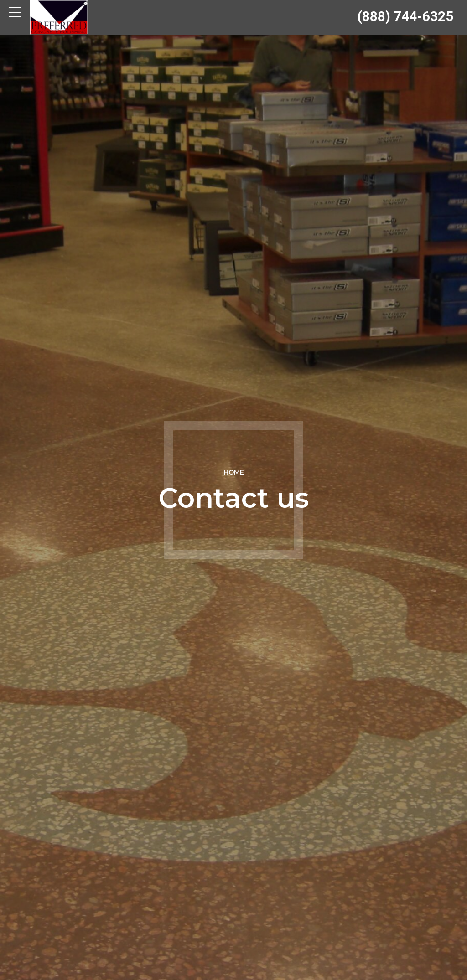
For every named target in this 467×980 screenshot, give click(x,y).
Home (234, 472)
